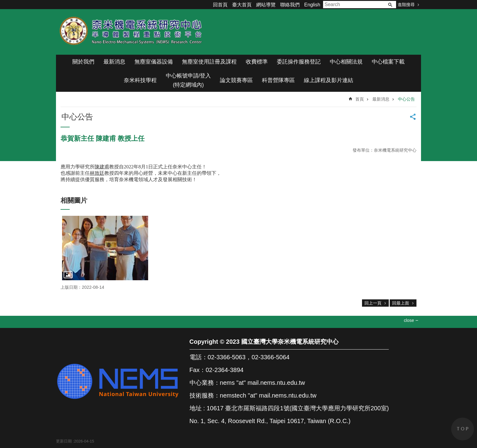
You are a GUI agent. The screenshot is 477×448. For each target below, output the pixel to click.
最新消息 (114, 62)
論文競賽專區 (236, 80)
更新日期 (64, 441)
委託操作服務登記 (299, 62)
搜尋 (390, 5)
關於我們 (83, 62)
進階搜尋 (406, 5)
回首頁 (220, 5)
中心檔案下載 (388, 62)
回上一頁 (373, 303)
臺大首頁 (242, 5)
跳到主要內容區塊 (3, 3)
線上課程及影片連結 (329, 80)
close (409, 320)
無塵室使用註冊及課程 (209, 62)
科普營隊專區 (278, 80)
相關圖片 (74, 200)
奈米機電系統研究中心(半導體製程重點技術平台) (132, 32)
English (312, 5)
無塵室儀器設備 (154, 62)
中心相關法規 (346, 62)
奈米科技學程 (140, 80)
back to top (463, 429)
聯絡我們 (290, 5)
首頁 (360, 99)
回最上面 (401, 303)
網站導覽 (266, 5)
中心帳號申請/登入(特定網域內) (188, 80)
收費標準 (257, 62)
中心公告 (406, 99)
